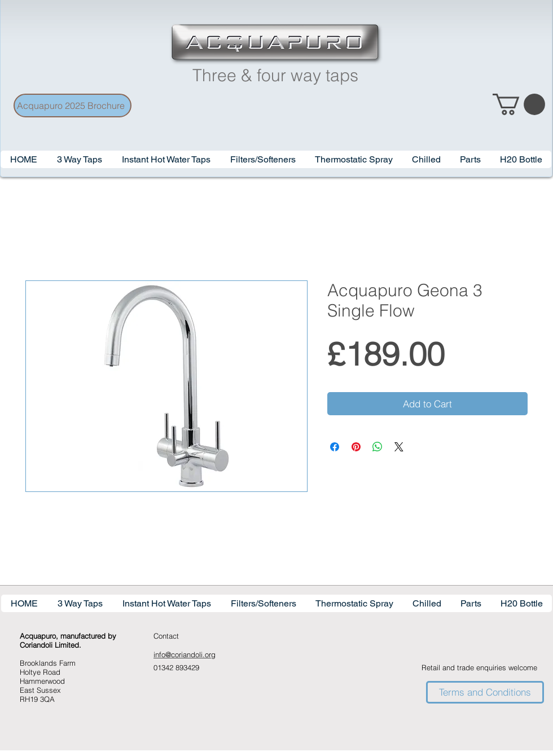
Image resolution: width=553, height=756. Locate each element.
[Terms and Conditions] (485, 692)
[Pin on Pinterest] (356, 447)
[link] (519, 104)
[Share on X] (399, 447)
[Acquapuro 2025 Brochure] (73, 106)
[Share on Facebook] (335, 447)
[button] (166, 159)
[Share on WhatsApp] (378, 447)
